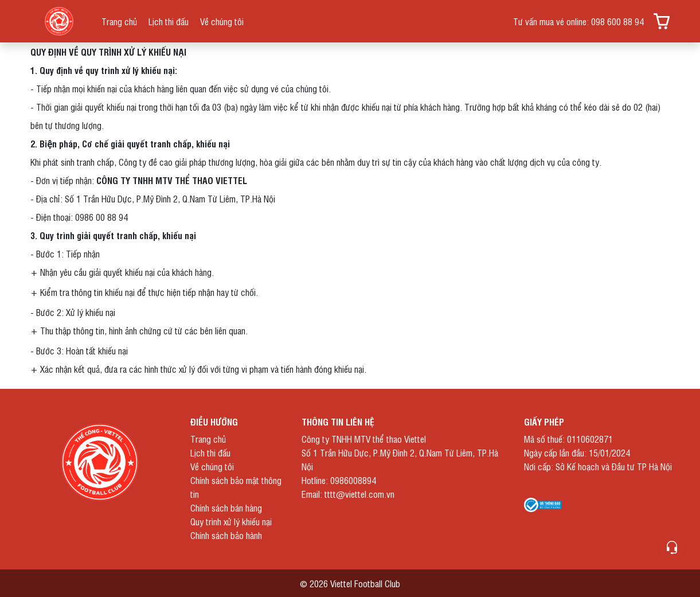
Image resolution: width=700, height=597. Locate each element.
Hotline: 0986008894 (339, 480)
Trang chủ (119, 21)
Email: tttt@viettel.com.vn (348, 494)
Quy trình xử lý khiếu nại (231, 521)
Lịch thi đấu (169, 21)
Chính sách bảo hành (226, 535)
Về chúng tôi (222, 21)
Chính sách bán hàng (226, 508)
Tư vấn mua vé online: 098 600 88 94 (578, 21)
